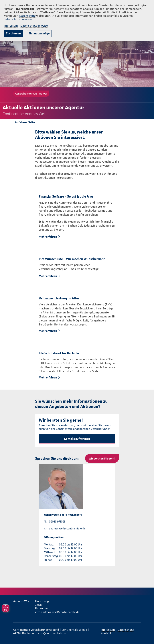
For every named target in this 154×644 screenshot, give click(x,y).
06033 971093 (57, 522)
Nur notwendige (39, 33)
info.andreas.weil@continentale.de (44, 612)
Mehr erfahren (48, 237)
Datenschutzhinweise (34, 26)
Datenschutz (27, 16)
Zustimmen (13, 33)
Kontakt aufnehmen (77, 439)
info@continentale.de (52, 633)
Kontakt (106, 633)
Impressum (11, 26)
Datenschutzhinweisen (18, 19)
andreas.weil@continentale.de (67, 529)
